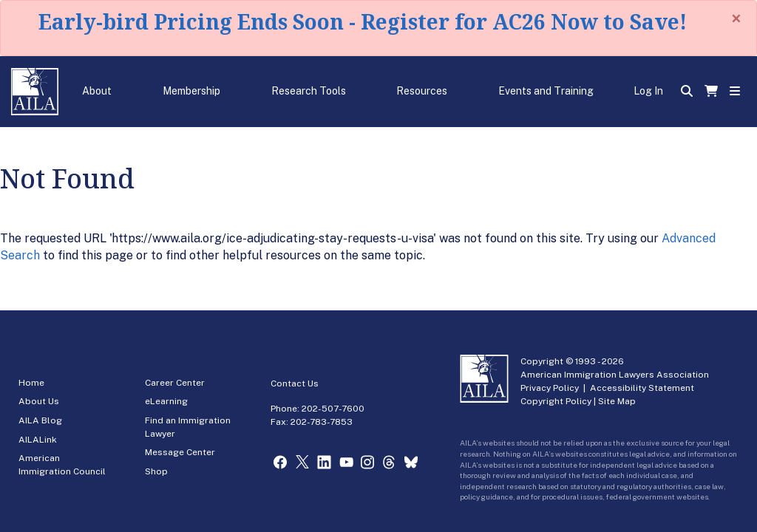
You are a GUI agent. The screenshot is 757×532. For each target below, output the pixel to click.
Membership (191, 91)
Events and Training (546, 91)
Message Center (180, 452)
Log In (648, 91)
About (97, 91)
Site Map (617, 401)
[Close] (736, 18)
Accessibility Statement (642, 388)
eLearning (166, 401)
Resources (422, 91)
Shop (156, 471)
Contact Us (295, 383)
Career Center (175, 383)
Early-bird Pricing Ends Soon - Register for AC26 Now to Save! (363, 21)
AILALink (38, 440)
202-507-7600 (333, 409)
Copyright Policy (556, 401)
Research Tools (309, 91)
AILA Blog (40, 420)
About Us (39, 401)
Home (31, 383)
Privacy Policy (550, 388)
